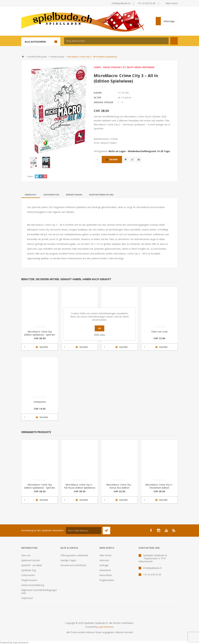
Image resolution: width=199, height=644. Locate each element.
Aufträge (104, 565)
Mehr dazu (100, 334)
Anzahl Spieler (103, 102)
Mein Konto (172, 3)
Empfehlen (139, 160)
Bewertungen (74, 195)
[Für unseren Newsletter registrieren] (84, 531)
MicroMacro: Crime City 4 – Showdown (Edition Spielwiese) (159, 488)
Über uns (26, 555)
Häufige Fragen (68, 560)
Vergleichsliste (107, 580)
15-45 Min (123, 93)
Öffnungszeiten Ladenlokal (74, 555)
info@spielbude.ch (121, 3)
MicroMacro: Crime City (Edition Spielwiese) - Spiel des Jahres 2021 (40, 335)
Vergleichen (132, 160)
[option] (33, 162)
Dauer (98, 93)
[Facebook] (151, 530)
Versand (129, 632)
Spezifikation (51, 195)
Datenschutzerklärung (33, 585)
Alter (97, 97)
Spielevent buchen (31, 560)
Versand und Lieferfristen (73, 565)
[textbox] (116, 41)
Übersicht (31, 195)
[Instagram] (159, 530)
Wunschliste (106, 575)
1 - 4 (120, 102)
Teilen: (30, 176)
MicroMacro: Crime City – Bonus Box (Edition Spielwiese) (119, 488)
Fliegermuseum (29, 580)
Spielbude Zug (29, 570)
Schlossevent (28, 575)
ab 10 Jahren (125, 97)
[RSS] (174, 530)
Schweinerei (40, 402)
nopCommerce (106, 627)
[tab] (31, 195)
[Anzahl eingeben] (97, 160)
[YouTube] (166, 530)
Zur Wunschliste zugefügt (126, 160)
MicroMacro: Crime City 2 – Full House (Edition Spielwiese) (80, 486)
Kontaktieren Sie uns (101, 195)
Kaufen (113, 159)
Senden (106, 531)
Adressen (104, 560)
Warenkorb (105, 570)
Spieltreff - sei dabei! (32, 565)
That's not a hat (159, 332)
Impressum (27, 598)
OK (99, 328)
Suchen (174, 41)
